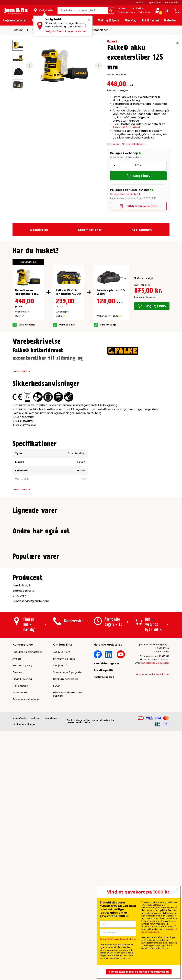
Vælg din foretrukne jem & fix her (66, 31)
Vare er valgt (27, 325)
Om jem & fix (61, 904)
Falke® (112, 41)
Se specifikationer (133, 144)
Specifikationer (90, 230)
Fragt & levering (22, 918)
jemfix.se (35, 957)
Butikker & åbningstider (27, 891)
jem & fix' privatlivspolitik (159, 931)
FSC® (56, 925)
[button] (88, 591)
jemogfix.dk (19, 957)
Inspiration (137, 8)
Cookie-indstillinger (24, 963)
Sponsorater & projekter (68, 911)
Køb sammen (142, 230)
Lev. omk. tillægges (117, 90)
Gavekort (140, 2)
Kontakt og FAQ (22, 904)
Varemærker (20, 932)
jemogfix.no (50, 957)
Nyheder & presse (64, 898)
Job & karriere (127, 12)
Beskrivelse (39, 230)
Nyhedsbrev (155, 2)
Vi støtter (145, 12)
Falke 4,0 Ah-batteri (126, 127)
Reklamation (20, 925)
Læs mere (113, 144)
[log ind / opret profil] (158, 10)
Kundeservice (172, 2)
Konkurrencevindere (66, 918)
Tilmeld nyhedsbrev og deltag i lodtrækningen (139, 972)
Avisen (122, 8)
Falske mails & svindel (26, 938)
